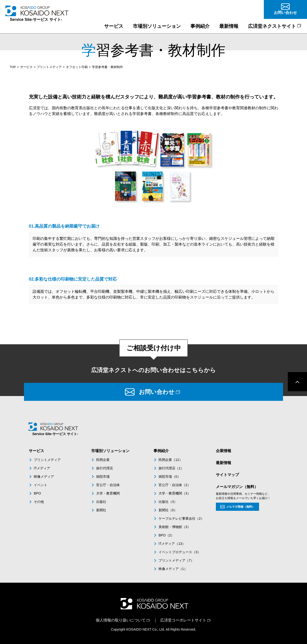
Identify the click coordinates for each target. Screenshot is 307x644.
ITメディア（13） (172, 544)
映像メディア (44, 477)
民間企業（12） (171, 460)
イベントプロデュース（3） (180, 552)
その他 (39, 502)
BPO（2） (166, 535)
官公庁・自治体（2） (175, 485)
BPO (37, 493)
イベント (41, 485)
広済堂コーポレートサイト (183, 620)
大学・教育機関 (108, 493)
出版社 (101, 502)
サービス (26, 67)
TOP (13, 67)
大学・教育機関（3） (175, 493)
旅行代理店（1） (171, 468)
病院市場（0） (170, 477)
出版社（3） (168, 502)
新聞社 (101, 510)
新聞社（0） (168, 510)
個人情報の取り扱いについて (121, 620)
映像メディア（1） (173, 569)
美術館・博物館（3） (175, 527)
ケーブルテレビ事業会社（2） (181, 518)
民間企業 (103, 460)
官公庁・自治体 (108, 485)
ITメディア (42, 468)
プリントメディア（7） (176, 560)
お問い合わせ (157, 392)
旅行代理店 (105, 468)
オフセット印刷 (77, 67)
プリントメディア (49, 67)
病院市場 (103, 477)
